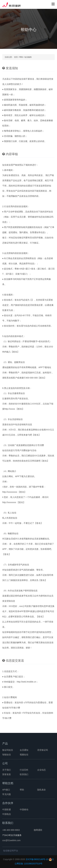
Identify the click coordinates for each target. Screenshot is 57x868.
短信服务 (28, 57)
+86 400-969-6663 (11, 830)
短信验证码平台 (11, 851)
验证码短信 (8, 750)
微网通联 (38, 830)
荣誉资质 (7, 774)
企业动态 (41, 770)
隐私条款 (41, 790)
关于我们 (7, 770)
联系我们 (24, 774)
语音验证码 (43, 750)
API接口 (6, 790)
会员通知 (24, 750)
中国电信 (7, 814)
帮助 (21, 57)
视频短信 (24, 755)
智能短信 (7, 755)
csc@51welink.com (11, 840)
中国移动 (24, 810)
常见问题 (7, 794)
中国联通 (7, 810)
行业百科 (24, 770)
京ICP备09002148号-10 (37, 859)
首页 (16, 57)
